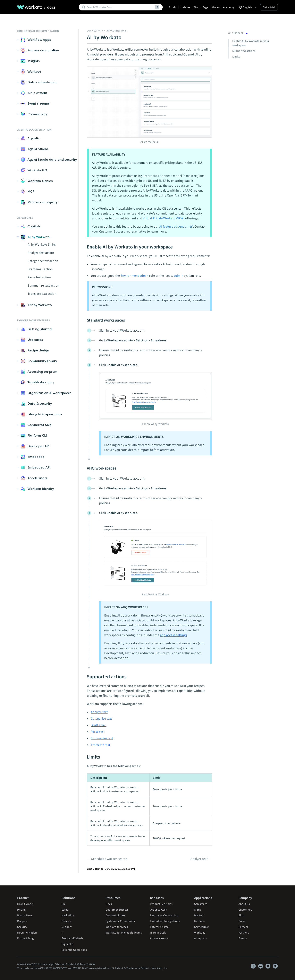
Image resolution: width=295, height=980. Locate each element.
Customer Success (117, 910)
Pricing (21, 910)
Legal (51, 964)
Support (67, 927)
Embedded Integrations (165, 921)
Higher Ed (68, 944)
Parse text (98, 732)
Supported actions (244, 51)
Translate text (100, 745)
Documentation (27, 933)
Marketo (199, 915)
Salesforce (201, 904)
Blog (241, 915)
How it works (25, 904)
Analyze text (99, 712)
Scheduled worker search (109, 859)
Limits (236, 56)
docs (51, 7)
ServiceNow (201, 927)
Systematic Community (120, 921)
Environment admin (134, 275)
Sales (65, 910)
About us (244, 904)
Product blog (25, 938)
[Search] (120, 7)
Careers (243, 927)
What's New (24, 915)
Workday (200, 933)
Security (22, 927)
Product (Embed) (72, 938)
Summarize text (102, 738)
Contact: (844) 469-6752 (81, 964)
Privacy (42, 964)
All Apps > (200, 938)
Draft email (99, 725)
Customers (245, 910)
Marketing (68, 915)
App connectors (117, 31)
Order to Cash (159, 910)
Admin (179, 275)
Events (243, 938)
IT (63, 933)
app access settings (174, 635)
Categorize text (101, 718)
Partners (244, 933)
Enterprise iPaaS (160, 927)
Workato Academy (223, 7)
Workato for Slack (117, 927)
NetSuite (200, 921)
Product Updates (179, 7)
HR (63, 904)
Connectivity (95, 31)
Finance (66, 921)
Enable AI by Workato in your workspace (251, 43)
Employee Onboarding (164, 915)
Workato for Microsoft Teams (124, 933)
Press (242, 921)
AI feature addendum (176, 226)
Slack (197, 910)
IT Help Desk (158, 933)
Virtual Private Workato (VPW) (164, 218)
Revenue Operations (74, 950)
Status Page (201, 7)
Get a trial (269, 7)
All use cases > (159, 938)
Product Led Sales (161, 904)
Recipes (22, 921)
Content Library (116, 915)
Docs (109, 904)
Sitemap (60, 964)
